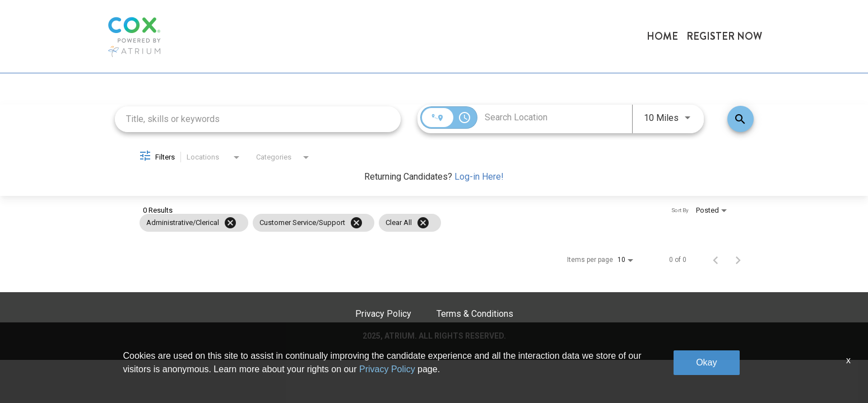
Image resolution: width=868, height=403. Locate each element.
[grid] (418, 223)
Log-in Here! (479, 177)
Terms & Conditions (475, 314)
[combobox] (258, 119)
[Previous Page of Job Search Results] (716, 260)
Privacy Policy (383, 314)
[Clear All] (423, 223)
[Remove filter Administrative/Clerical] (230, 223)
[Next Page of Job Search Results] (738, 260)
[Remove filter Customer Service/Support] (356, 223)
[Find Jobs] (741, 119)
